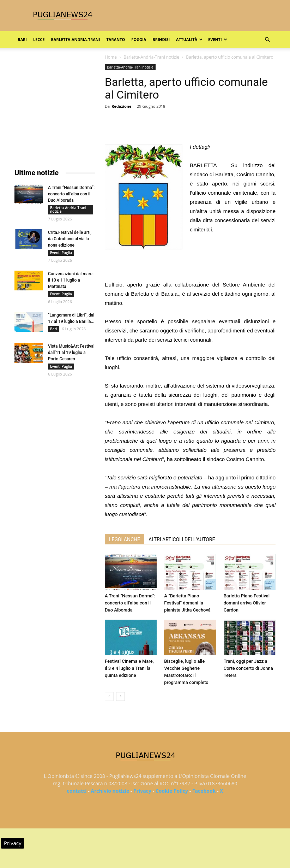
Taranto (116, 39)
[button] (267, 40)
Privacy (142, 791)
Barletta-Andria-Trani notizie (151, 57)
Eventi (217, 39)
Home (111, 57)
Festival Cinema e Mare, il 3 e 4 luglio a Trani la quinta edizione (129, 668)
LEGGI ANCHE (125, 539)
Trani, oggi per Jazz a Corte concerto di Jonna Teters (248, 668)
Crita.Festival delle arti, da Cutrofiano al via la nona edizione (70, 239)
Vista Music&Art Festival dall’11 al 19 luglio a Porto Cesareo (71, 353)
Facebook (204, 791)
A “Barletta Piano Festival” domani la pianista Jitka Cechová (187, 603)
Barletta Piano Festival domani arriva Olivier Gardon (247, 603)
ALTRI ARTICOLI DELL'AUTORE (182, 539)
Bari (22, 39)
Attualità (189, 39)
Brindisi (161, 39)
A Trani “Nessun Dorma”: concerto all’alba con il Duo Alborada (130, 603)
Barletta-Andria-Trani (75, 39)
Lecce (39, 39)
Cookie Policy (172, 791)
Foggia (139, 39)
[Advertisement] (190, 262)
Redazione (122, 106)
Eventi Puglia (61, 253)
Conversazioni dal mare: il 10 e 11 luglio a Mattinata (71, 280)
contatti (77, 791)
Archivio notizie (110, 791)
